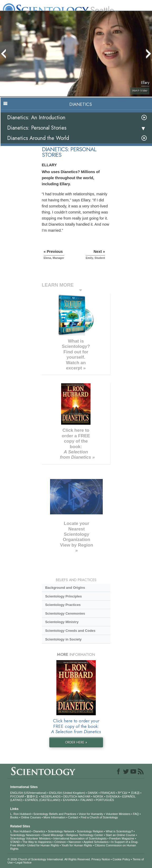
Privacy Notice (101, 859)
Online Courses (31, 817)
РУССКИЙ (17, 796)
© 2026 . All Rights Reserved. (50, 859)
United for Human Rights (43, 845)
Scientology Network (61, 831)
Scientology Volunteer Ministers (30, 838)
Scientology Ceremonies (65, 613)
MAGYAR (84, 796)
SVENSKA (113, 796)
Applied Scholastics (96, 842)
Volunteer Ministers (118, 814)
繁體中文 (32, 796)
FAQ (136, 814)
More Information (54, 817)
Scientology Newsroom (25, 835)
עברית (123, 793)
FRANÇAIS (108, 793)
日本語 (135, 793)
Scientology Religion (90, 831)
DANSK (93, 793)
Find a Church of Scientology (99, 817)
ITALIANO (87, 800)
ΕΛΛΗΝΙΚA (70, 800)
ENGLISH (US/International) (28, 793)
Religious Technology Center (85, 835)
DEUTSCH (70, 796)
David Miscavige (53, 835)
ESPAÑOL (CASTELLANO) (43, 800)
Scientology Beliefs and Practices (55, 814)
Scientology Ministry (62, 622)
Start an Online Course (120, 835)
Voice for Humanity (91, 814)
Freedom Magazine (122, 838)
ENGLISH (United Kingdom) (67, 793)
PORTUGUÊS (105, 800)
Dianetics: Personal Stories (37, 128)
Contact (73, 817)
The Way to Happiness (37, 842)
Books (14, 817)
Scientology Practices (63, 605)
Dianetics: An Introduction (36, 118)
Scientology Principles (63, 596)
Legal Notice (23, 862)
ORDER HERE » (76, 742)
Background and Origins (65, 588)
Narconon (75, 842)
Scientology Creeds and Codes (70, 631)
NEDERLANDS (51, 796)
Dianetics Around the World (38, 138)
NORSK (98, 796)
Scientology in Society (63, 639)
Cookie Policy (121, 859)
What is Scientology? (119, 831)
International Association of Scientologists (80, 838)
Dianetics (39, 831)
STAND (15, 842)
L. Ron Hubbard (21, 814)
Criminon (60, 842)
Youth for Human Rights (77, 845)
